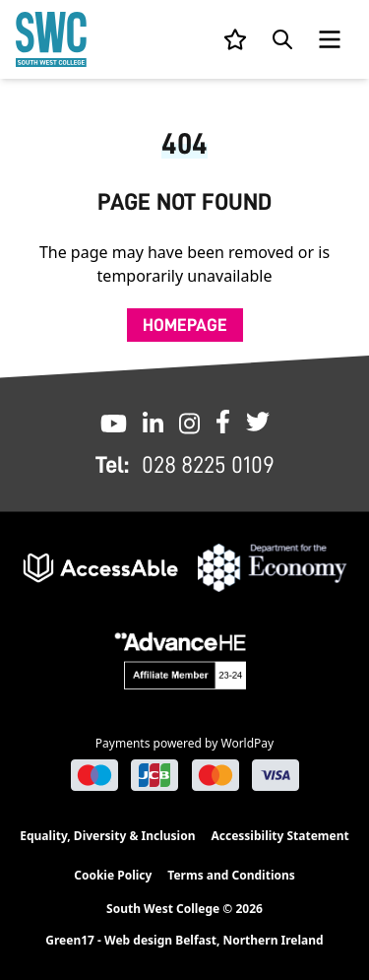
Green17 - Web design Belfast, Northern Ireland (184, 941)
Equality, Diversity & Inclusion (107, 836)
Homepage (185, 325)
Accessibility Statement (279, 836)
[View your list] (235, 39)
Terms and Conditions (231, 875)
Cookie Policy (113, 875)
